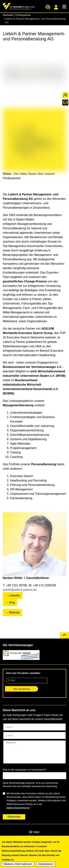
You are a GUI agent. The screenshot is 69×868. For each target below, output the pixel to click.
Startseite (8, 15)
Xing (12, 602)
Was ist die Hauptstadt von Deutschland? (24, 770)
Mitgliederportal (56, 7)
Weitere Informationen (18, 866)
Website (14, 612)
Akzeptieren (46, 866)
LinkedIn (14, 595)
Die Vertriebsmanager (18, 645)
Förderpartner (23, 15)
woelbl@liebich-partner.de (20, 590)
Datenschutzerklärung (18, 808)
